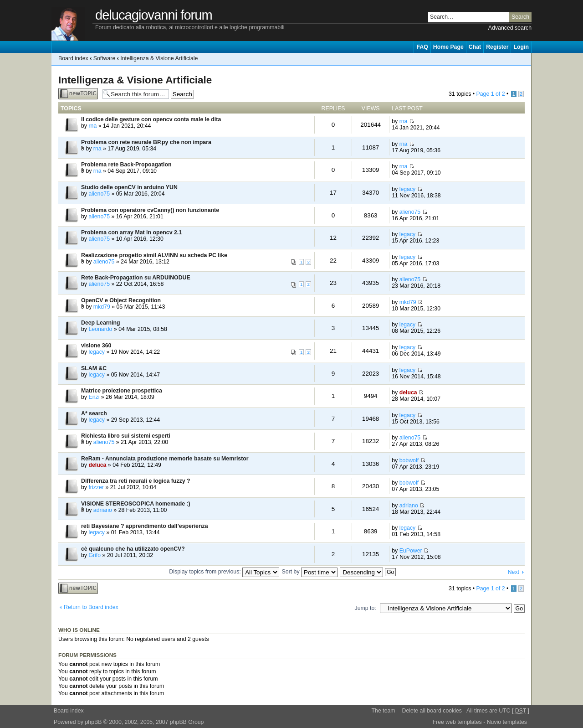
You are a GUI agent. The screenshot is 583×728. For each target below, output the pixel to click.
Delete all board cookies (432, 711)
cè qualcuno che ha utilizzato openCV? (133, 549)
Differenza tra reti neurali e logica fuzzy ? (136, 481)
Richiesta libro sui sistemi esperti (126, 436)
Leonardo (100, 329)
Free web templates (457, 722)
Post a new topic (78, 94)
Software (105, 58)
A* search (94, 413)
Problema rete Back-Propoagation (126, 165)
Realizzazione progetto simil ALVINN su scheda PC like (154, 255)
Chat (475, 47)
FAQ (422, 47)
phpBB (93, 722)
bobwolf (409, 460)
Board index (73, 58)
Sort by (310, 572)
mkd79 (102, 307)
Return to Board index (91, 607)
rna (92, 126)
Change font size (524, 58)
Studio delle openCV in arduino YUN (129, 187)
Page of (490, 94)
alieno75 (99, 194)
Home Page (448, 47)
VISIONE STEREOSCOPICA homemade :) (136, 504)
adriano (103, 510)
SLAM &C (94, 368)
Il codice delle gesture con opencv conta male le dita (151, 119)
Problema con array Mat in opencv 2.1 (131, 232)
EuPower (411, 551)
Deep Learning (101, 323)
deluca (408, 392)
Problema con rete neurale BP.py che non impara (146, 142)
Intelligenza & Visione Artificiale (159, 58)
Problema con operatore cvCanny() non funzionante (150, 210)
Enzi (94, 397)
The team (384, 711)
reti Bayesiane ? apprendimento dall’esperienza (145, 526)
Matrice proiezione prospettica (122, 391)
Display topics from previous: (224, 572)
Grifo (95, 555)
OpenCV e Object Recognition (121, 300)
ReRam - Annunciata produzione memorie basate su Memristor (165, 459)
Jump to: (366, 608)
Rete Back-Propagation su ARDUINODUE (136, 278)
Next (514, 572)
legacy (408, 189)
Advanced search (510, 28)
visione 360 (96, 346)
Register (497, 47)
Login (521, 47)
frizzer (96, 487)
